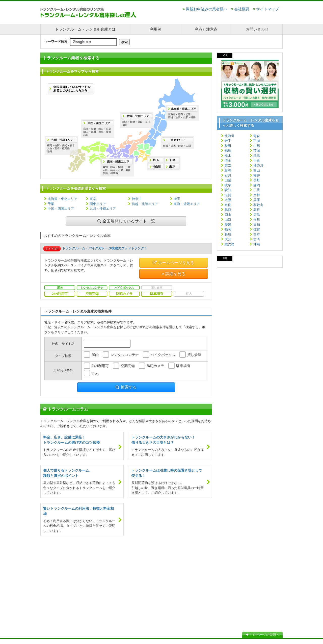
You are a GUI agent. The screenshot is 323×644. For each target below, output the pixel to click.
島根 (257, 210)
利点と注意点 (206, 29)
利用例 (156, 29)
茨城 (257, 151)
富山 (257, 170)
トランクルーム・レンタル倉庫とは (85, 29)
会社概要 (240, 9)
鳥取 (228, 210)
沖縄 (257, 244)
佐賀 (257, 229)
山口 (228, 220)
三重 (257, 190)
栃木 (228, 156)
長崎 (228, 234)
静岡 (257, 185)
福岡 (228, 229)
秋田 (228, 146)
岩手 (228, 141)
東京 (93, 199)
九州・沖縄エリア (103, 209)
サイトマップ (266, 9)
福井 (257, 175)
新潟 (228, 170)
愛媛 (228, 225)
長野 (257, 180)
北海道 (230, 136)
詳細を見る (174, 274)
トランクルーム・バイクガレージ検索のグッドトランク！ (105, 248)
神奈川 (137, 199)
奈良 (228, 205)
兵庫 (257, 200)
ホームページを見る (173, 263)
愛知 (228, 190)
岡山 (228, 215)
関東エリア (98, 204)
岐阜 (228, 185)
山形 (257, 146)
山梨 (228, 180)
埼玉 (177, 199)
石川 (228, 175)
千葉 (51, 204)
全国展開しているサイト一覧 (126, 221)
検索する (126, 387)
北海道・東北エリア (62, 199)
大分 (228, 239)
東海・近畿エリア (187, 204)
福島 (228, 151)
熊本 (257, 234)
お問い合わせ (257, 29)
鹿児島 (230, 244)
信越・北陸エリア (145, 204)
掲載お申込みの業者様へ (205, 9)
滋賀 (228, 195)
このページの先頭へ (262, 635)
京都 (257, 195)
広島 (257, 215)
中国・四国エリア (61, 209)
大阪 (228, 200)
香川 (257, 220)
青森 (257, 136)
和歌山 (258, 205)
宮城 (257, 141)
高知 (257, 225)
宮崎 (257, 239)
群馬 (257, 156)
